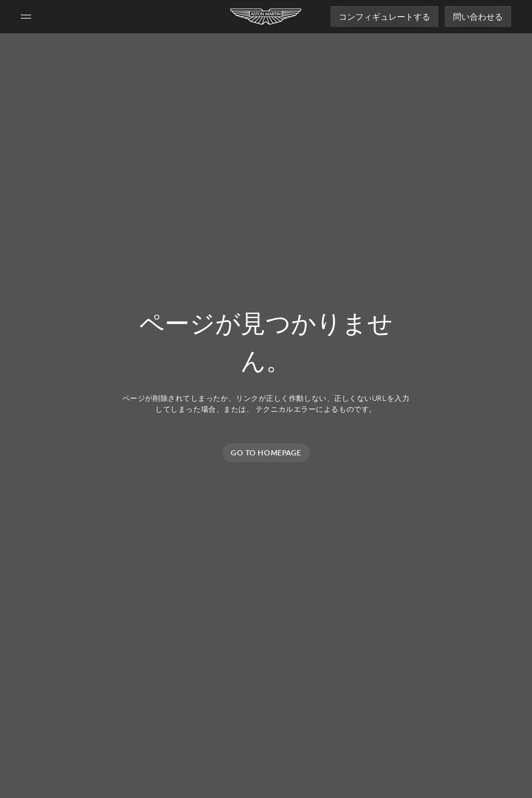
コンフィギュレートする (384, 17)
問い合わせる (478, 17)
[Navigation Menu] (26, 17)
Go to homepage (266, 453)
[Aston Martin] (266, 17)
